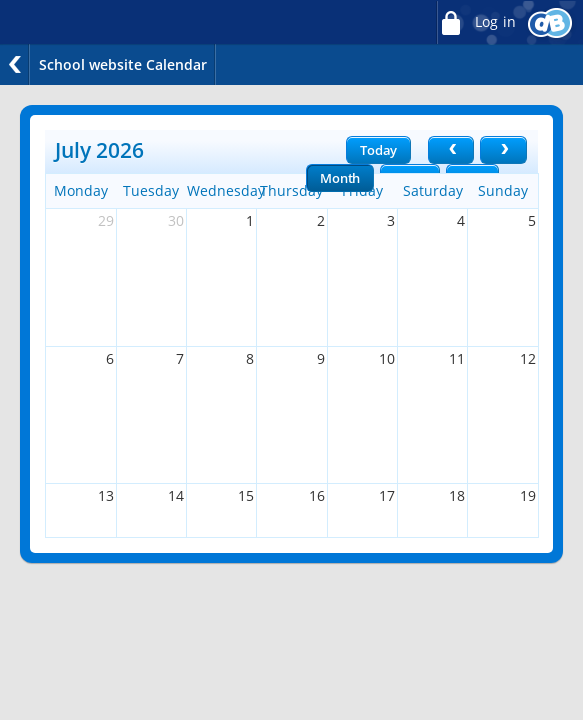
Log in (476, 22)
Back (15, 64)
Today (378, 150)
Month (340, 178)
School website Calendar (123, 64)
